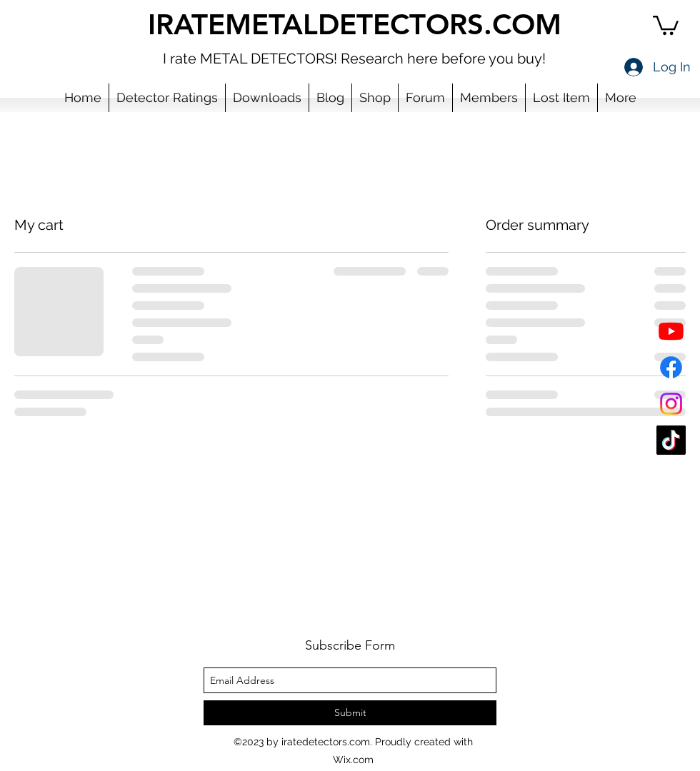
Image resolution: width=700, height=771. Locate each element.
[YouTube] (671, 331)
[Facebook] (671, 367)
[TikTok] (671, 440)
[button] (666, 24)
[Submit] (350, 713)
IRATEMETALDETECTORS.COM (355, 24)
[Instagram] (671, 404)
